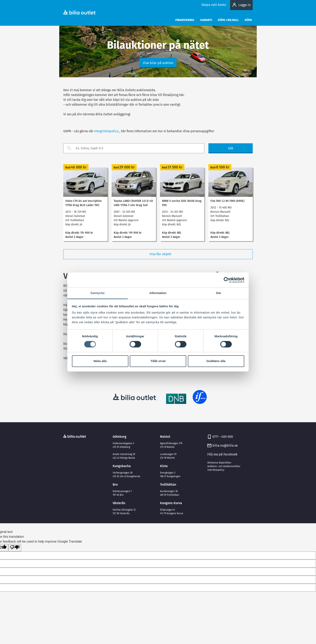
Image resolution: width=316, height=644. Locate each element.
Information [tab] (158, 293)
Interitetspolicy (216, 470)
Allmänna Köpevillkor (219, 463)
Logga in (244, 5)
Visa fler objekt (158, 254)
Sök (231, 148)
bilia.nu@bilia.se (225, 445)
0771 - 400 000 (223, 437)
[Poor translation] (15, 548)
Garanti (206, 20)
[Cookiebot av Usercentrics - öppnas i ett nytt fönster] (227, 280)
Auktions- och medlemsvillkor (224, 466)
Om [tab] (218, 293)
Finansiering (185, 20)
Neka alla (100, 361)
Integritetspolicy (106, 131)
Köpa (248, 20)
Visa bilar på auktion (158, 63)
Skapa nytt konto (214, 5)
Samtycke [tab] (98, 293)
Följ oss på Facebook (222, 454)
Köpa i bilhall (228, 20)
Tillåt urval (158, 361)
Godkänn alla (216, 361)
